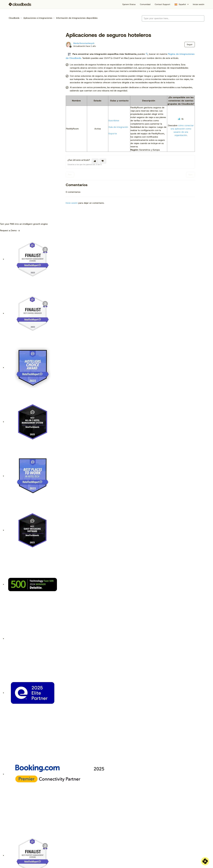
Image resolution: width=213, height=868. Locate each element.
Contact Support (162, 4)
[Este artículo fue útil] (95, 161)
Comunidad (145, 4)
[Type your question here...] (173, 18)
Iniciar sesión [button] (199, 4)
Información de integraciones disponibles (77, 18)
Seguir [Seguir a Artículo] (190, 44)
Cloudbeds (14, 18)
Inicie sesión (72, 203)
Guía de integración (118, 127)
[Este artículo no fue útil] (103, 161)
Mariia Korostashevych (84, 43)
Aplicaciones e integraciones (38, 18)
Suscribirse (114, 121)
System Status (129, 4)
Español (182, 4)
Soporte (113, 134)
